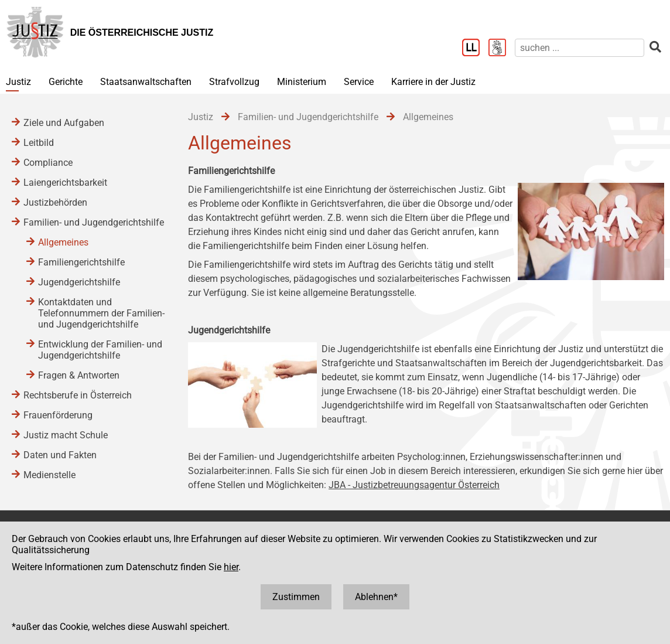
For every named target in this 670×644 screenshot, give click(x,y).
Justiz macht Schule (66, 435)
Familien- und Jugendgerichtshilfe (94, 222)
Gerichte (66, 82)
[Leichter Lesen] (475, 49)
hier (231, 567)
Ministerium (302, 82)
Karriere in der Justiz (433, 82)
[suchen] (580, 48)
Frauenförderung (58, 415)
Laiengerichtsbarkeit (65, 183)
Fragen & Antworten (79, 375)
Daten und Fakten (60, 455)
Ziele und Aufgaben (64, 123)
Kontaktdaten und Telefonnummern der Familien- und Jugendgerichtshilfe (101, 313)
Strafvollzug (234, 82)
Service (359, 82)
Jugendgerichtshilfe (79, 282)
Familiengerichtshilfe (81, 262)
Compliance (48, 163)
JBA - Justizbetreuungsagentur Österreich (414, 485)
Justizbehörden (55, 202)
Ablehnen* (376, 597)
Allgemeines (63, 242)
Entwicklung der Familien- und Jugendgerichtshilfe (100, 350)
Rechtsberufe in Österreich (78, 395)
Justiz (18, 82)
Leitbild (39, 143)
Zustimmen (296, 597)
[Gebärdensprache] (502, 49)
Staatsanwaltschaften (146, 82)
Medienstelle (49, 475)
